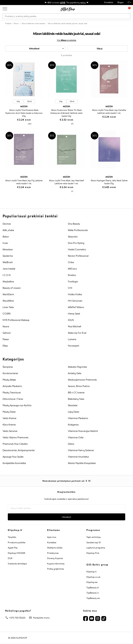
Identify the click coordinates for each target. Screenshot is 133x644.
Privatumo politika (17, 542)
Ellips (5, 346)
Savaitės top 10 (94, 542)
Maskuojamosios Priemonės (82, 380)
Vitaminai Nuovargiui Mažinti (83, 431)
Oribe (71, 262)
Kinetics (72, 275)
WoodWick (8, 301)
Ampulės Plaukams (12, 386)
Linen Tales (8, 307)
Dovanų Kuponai (55, 558)
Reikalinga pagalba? (18, 611)
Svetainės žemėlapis (17, 564)
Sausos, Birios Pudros (79, 386)
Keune (6, 326)
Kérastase (8, 249)
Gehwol (7, 333)
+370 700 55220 (17, 618)
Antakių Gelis (75, 373)
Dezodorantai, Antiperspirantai (19, 450)
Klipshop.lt (15, 530)
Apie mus (52, 537)
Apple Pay (13, 548)
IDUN (71, 320)
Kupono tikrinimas (56, 564)
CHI (70, 288)
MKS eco (72, 269)
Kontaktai (109, 2)
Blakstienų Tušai (76, 399)
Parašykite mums (41, 618)
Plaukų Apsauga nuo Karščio (17, 405)
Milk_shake (8, 230)
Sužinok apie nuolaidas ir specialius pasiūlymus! (66, 499)
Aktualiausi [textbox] (34, 48)
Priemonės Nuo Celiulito (15, 444)
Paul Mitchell (74, 326)
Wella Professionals (78, 230)
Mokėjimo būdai (55, 548)
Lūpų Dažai (74, 412)
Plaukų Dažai (9, 412)
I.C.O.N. (7, 275)
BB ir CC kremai (76, 393)
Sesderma (8, 256)
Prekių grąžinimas (56, 569)
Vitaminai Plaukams (78, 418)
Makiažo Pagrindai (77, 367)
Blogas (120, 2)
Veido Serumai (10, 431)
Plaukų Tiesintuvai (12, 393)
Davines (7, 224)
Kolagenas (73, 425)
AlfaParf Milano (76, 307)
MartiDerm (8, 294)
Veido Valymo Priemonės (15, 437)
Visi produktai (66, 40)
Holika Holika (75, 294)
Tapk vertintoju (94, 537)
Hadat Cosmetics (77, 249)
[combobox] (35, 49)
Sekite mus (90, 611)
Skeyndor (73, 237)
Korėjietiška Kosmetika (14, 463)
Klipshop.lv (92, 572)
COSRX (7, 314)
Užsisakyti (66, 517)
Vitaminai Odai (76, 437)
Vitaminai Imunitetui (78, 457)
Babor (6, 237)
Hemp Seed (74, 314)
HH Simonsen (75, 301)
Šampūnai (8, 367)
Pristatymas (53, 553)
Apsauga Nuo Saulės (13, 457)
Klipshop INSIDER (16, 553)
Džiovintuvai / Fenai (13, 399)
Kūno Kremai (9, 425)
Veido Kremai (9, 418)
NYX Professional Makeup (16, 320)
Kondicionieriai (10, 373)
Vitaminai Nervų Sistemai (81, 450)
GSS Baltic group (97, 565)
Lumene (72, 339)
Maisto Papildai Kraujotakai (82, 463)
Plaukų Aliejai (9, 380)
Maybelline (8, 282)
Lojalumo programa (96, 548)
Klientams (54, 530)
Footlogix (73, 282)
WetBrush (8, 262)
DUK (10, 558)
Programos (93, 530)
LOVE (63, 3)
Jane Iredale (9, 269)
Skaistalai (73, 405)
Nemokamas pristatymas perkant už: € (66, 481)
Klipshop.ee (92, 582)
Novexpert (74, 346)
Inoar (5, 243)
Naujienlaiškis (66, 492)
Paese (6, 339)
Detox (71, 444)
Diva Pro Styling (76, 243)
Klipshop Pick (93, 553)
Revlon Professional (78, 256)
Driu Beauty (74, 224)
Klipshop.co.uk (93, 577)
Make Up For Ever (77, 333)
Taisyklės (12, 537)
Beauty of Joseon (12, 288)
